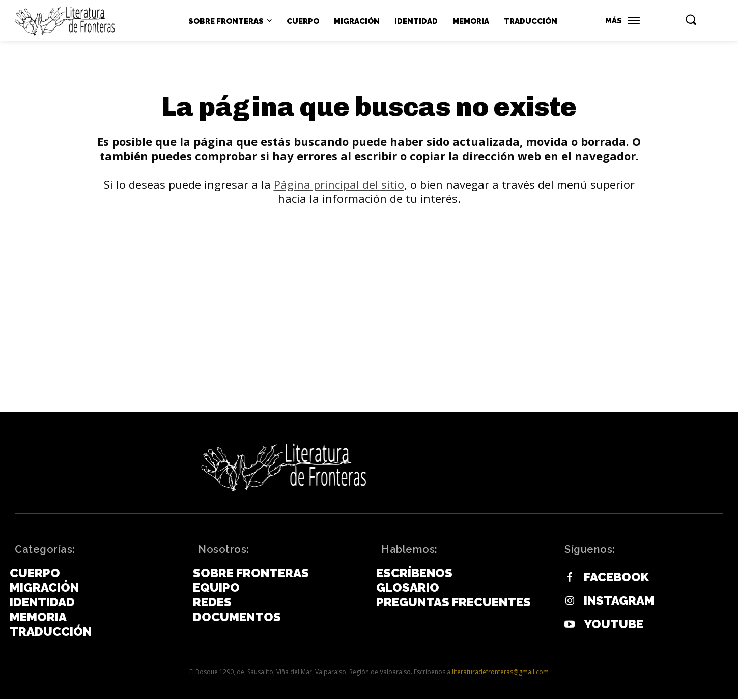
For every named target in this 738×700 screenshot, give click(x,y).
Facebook (616, 578)
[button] (691, 19)
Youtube (614, 625)
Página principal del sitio (339, 185)
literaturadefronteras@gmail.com (500, 672)
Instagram (619, 601)
